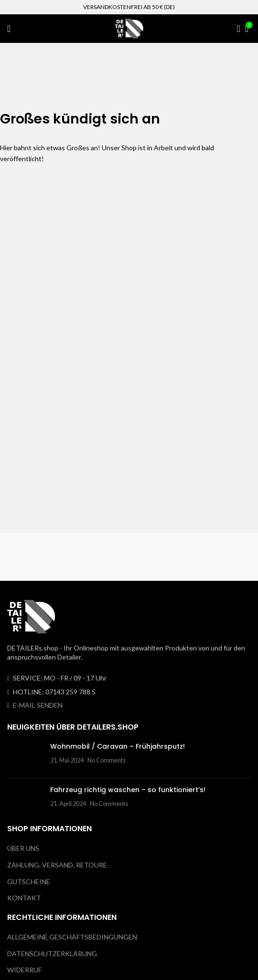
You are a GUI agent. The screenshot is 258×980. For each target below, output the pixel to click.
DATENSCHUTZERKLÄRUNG (52, 954)
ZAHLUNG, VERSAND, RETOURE (57, 865)
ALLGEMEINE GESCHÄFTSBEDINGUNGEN (72, 937)
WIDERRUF (24, 970)
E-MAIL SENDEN (38, 705)
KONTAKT (24, 898)
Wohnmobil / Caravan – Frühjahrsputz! (118, 746)
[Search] (236, 29)
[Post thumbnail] (25, 756)
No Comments (107, 760)
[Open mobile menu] (9, 29)
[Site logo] (129, 28)
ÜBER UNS (23, 848)
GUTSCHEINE (29, 882)
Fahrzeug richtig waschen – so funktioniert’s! (128, 790)
